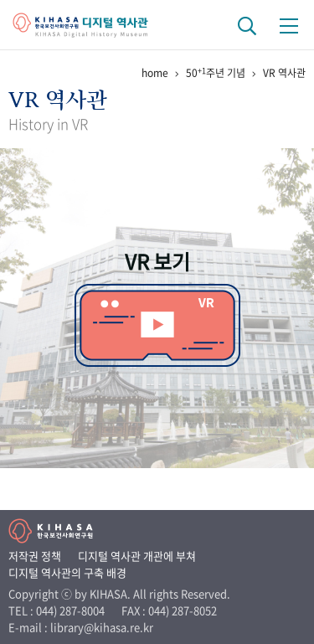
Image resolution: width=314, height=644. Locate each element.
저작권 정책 (35, 556)
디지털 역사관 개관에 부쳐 (137, 556)
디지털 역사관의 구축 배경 (67, 572)
